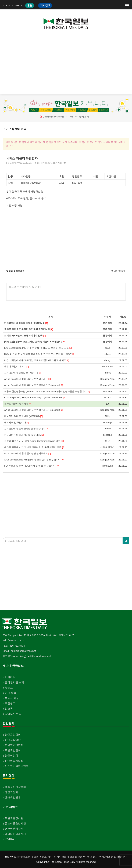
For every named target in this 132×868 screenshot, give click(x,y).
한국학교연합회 (14, 745)
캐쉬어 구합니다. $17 (16, 366)
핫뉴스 (9, 688)
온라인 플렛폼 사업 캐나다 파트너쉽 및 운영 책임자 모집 (34, 447)
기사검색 (45, 5)
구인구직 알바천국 (79, 117)
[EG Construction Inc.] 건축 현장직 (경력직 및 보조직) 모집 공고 (38, 348)
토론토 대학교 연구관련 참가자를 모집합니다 (29, 329)
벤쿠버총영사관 (14, 829)
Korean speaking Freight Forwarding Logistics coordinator (35, 398)
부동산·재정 (12, 698)
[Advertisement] (66, 64)
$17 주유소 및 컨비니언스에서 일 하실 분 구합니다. (32, 466)
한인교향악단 (13, 740)
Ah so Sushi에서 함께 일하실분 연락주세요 (27, 379)
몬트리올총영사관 (15, 823)
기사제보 (10, 677)
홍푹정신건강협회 (15, 787)
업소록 (9, 708)
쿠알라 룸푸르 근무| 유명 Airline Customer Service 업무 (34, 441)
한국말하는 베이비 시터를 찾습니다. (24, 435)
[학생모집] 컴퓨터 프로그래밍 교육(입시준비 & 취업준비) (35, 342)
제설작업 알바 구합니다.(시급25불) (23, 416)
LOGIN (7, 6)
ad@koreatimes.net (39, 656)
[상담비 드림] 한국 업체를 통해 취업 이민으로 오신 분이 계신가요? (39, 354)
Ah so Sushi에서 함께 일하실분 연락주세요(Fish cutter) (34, 385)
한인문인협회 (13, 735)
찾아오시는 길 (13, 714)
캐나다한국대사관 (15, 834)
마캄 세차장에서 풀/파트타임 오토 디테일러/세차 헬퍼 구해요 (37, 360)
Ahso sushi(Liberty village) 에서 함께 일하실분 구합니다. (34, 460)
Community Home (54, 117)
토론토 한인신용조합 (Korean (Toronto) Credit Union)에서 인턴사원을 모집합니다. (47, 391)
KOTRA (9, 839)
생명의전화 (11, 792)
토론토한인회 (13, 750)
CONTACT (17, 6)
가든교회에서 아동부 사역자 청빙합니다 (26, 323)
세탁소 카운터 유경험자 (18, 404)
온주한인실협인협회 (17, 766)
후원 (30, 5)
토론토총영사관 (14, 818)
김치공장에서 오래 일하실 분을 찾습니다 (26, 429)
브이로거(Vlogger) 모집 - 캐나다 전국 (25, 336)
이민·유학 (10, 693)
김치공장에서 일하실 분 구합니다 (23, 373)
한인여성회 (11, 755)
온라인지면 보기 (14, 682)
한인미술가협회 (14, 761)
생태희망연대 (13, 797)
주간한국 (10, 703)
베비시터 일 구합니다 (17, 422)
